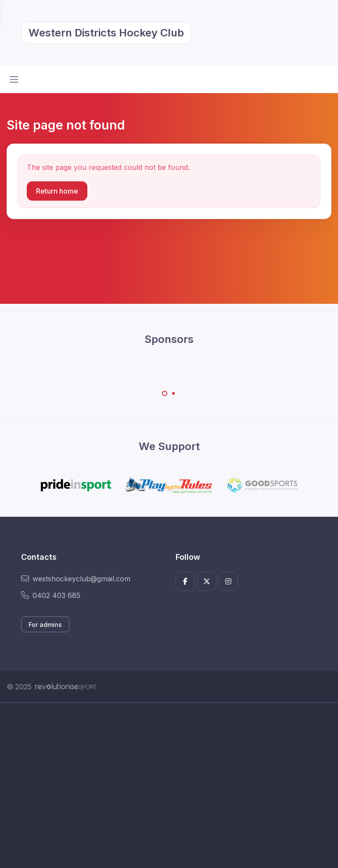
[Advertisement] (169, 785)
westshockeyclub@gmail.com (76, 579)
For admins (45, 625)
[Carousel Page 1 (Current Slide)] (165, 393)
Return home (57, 191)
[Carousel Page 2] (173, 393)
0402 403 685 (51, 595)
